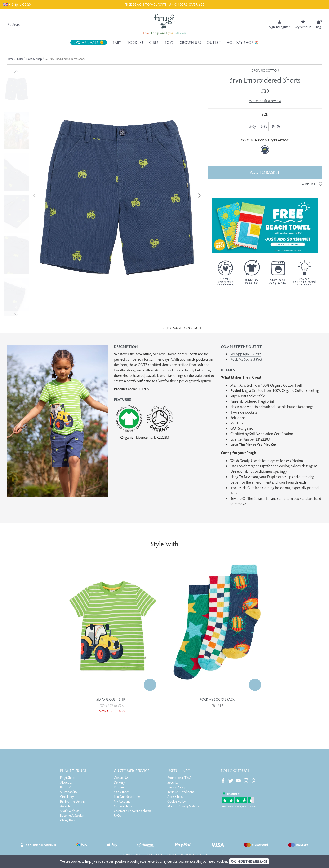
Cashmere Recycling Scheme (133, 811)
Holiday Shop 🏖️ (243, 42)
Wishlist (312, 184)
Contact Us (121, 778)
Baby (117, 42)
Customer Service (132, 770)
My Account (122, 801)
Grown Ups (190, 42)
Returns (119, 787)
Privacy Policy (176, 787)
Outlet (214, 42)
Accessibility (175, 796)
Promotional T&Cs (180, 778)
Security (173, 782)
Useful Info (179, 770)
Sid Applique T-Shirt (246, 354)
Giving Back (68, 820)
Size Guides (122, 792)
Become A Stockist (72, 815)
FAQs (117, 815)
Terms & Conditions (181, 792)
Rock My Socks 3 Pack (246, 359)
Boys (169, 42)
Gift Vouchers (123, 806)
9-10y (276, 126)
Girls (154, 42)
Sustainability (69, 792)
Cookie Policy (176, 801)
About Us (66, 782)
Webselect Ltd (199, 855)
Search (15, 24)
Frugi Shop (67, 778)
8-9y (264, 126)
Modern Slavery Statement (185, 806)
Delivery (119, 782)
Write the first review (265, 101)
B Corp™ (66, 787)
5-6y (253, 126)
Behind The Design (72, 801)
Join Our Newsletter (127, 796)
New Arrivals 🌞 (89, 42)
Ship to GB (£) (17, 4)
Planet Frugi (73, 770)
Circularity (67, 796)
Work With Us (70, 811)
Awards (65, 806)
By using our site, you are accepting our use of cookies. (192, 861)
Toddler (135, 42)
